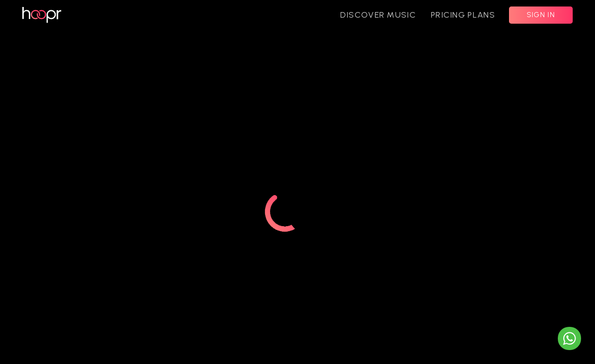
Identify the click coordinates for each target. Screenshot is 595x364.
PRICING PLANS (463, 15)
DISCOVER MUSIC (378, 15)
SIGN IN (541, 15)
